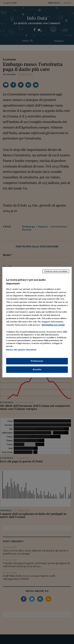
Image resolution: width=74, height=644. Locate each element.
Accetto (37, 369)
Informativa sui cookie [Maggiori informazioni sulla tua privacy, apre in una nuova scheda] (53, 325)
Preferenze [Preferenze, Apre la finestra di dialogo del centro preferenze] (37, 361)
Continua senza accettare (56, 271)
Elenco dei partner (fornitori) (21, 350)
